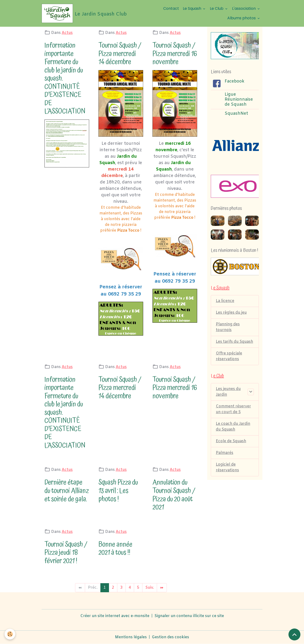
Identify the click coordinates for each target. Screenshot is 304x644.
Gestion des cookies (170, 637)
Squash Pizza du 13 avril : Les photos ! (118, 491)
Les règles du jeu (231, 313)
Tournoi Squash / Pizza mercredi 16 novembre (175, 54)
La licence (225, 301)
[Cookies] (10, 634)
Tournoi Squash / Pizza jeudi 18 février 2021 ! (66, 553)
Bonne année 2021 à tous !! (115, 549)
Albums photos (242, 18)
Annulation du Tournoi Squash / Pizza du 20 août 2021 (174, 495)
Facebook (234, 81)
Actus (67, 33)
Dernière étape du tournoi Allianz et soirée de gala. (67, 491)
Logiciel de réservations (227, 467)
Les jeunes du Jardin (228, 392)
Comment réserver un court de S (233, 409)
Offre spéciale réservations (229, 356)
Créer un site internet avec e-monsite (115, 616)
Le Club (217, 8)
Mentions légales (131, 637)
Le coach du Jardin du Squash (233, 427)
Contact (171, 8)
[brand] (83, 13)
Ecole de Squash (231, 441)
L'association (244, 8)
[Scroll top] (294, 634)
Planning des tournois (228, 327)
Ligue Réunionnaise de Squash (239, 100)
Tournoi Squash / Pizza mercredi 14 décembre (120, 54)
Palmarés (225, 453)
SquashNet (236, 114)
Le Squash (193, 8)
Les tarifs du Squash (234, 342)
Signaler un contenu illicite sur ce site (189, 616)
